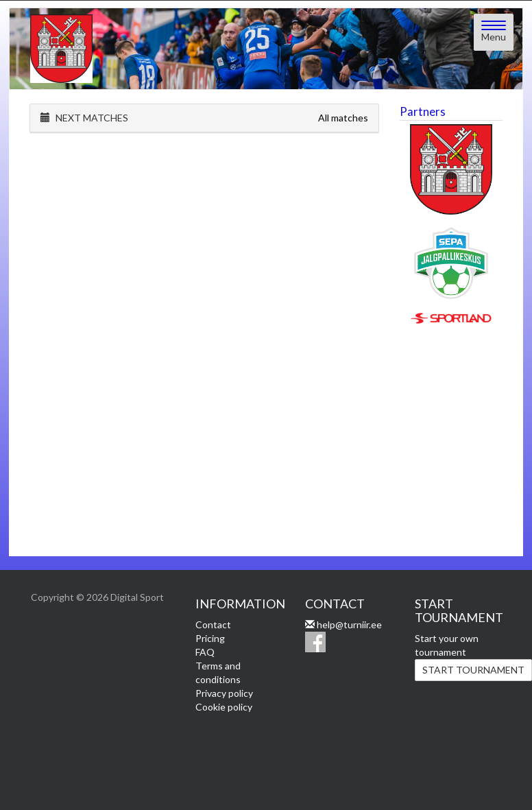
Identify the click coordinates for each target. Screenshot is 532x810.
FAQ (205, 652)
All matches (343, 118)
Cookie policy (224, 707)
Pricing (210, 638)
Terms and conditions (218, 672)
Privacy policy (224, 693)
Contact (213, 624)
